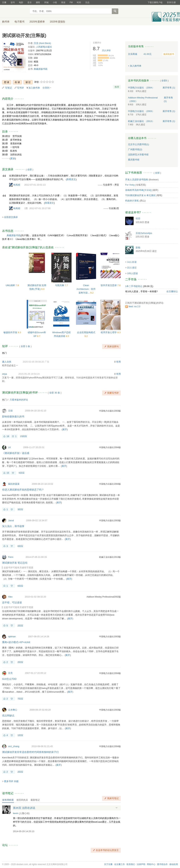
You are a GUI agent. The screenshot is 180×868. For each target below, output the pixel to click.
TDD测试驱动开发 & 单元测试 (140, 195)
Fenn (11, 557)
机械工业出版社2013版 (110, 557)
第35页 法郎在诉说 (24, 808)
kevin (16, 813)
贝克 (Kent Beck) (42, 43)
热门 (4, 353)
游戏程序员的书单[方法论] (138, 190)
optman (12, 636)
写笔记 (9, 88)
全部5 (164, 81)
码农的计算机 (132, 201)
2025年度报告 (58, 22)
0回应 (20, 546)
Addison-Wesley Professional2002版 (104, 597)
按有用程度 (8, 800)
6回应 (22, 473)
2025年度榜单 (37, 22)
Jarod (11, 520)
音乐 (30, 2)
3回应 (20, 509)
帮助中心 (151, 864)
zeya (4, 374)
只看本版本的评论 (19, 400)
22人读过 (132, 268)
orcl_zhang (14, 746)
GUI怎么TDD (9, 679)
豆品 (87, 2)
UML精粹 (11, 285)
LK (9, 447)
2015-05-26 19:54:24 (29, 374)
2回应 (20, 626)
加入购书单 (34, 88)
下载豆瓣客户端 (155, 2)
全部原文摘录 (11, 217)
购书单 (6, 22)
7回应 (20, 699)
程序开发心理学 (109, 332)
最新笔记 (35, 800)
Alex (10, 597)
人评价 (106, 50)
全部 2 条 (25, 346)
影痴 (138, 248)
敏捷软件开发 (11, 332)
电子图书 (20, 22)
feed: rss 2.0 (134, 306)
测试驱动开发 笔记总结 (15, 563)
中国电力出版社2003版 (110, 411)
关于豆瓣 (108, 864)
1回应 (20, 735)
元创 (10, 411)
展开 (65, 429)
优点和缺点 (8, 715)
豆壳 (10, 673)
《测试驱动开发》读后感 (16, 453)
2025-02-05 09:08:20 (33, 362)
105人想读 (132, 273)
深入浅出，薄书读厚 (13, 526)
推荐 (117, 87)
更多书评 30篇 (11, 781)
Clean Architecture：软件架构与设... (86, 289)
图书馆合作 (162, 864)
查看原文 (71, 179)
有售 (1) (169, 88)
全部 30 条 (55, 393)
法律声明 (141, 864)
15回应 (24, 436)
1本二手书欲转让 (134, 286)
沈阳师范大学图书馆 (138, 155)
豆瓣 (4, 2)
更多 (13, 158)
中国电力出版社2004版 (110, 447)
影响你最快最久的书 (13, 417)
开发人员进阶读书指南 (137, 180)
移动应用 (174, 864)
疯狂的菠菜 (14, 484)
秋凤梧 (17, 185)
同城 (46, 2)
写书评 (20, 88)
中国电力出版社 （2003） (141, 111)
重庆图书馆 (134, 160)
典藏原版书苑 (41, 69)
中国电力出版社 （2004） (141, 88)
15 (8, 473)
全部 (30, 170)
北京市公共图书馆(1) (139, 144)
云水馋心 (13, 710)
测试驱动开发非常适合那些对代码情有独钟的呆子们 (30, 752)
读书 (13, 2)
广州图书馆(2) (135, 149)
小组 (55, 2)
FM (71, 2)
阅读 (63, 2)
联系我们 (131, 864)
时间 (79, 2)
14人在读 (132, 262)
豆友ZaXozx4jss (144, 233)
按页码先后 (22, 800)
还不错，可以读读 (12, 602)
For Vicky (130, 185)
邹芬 (138, 219)
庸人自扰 (7, 362)
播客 (38, 2)
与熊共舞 (60, 285)
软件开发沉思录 (109, 285)
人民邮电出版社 (44, 47)
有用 (118, 362)
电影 (21, 2)
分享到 (46, 88)
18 (8, 436)
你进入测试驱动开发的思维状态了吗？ (23, 490)
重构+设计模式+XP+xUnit (16, 642)
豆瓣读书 (15, 12)
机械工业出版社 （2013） (141, 121)
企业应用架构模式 (86, 332)
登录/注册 (171, 2)
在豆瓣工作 (120, 864)
